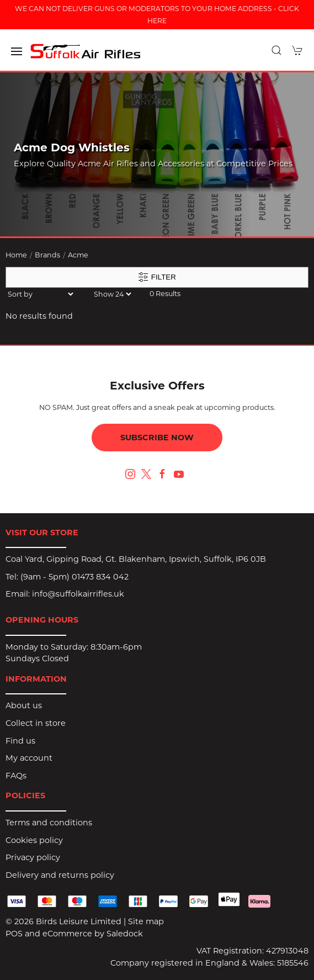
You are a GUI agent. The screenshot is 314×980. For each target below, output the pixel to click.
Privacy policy (33, 857)
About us (24, 705)
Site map (146, 921)
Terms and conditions (49, 823)
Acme (78, 255)
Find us (20, 741)
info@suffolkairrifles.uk (78, 594)
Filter (157, 277)
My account (29, 758)
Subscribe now (157, 438)
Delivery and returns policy (60, 875)
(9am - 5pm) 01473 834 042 (74, 577)
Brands (47, 255)
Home (16, 255)
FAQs (16, 776)
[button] (17, 51)
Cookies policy (34, 840)
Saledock (125, 934)
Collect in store (36, 723)
